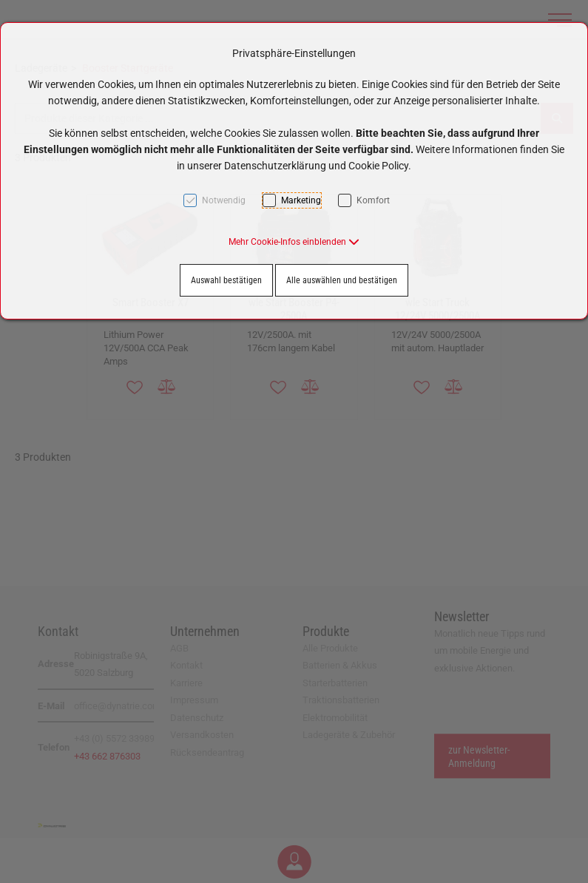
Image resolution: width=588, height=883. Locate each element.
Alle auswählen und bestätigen (342, 280)
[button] (294, 242)
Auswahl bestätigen (226, 280)
